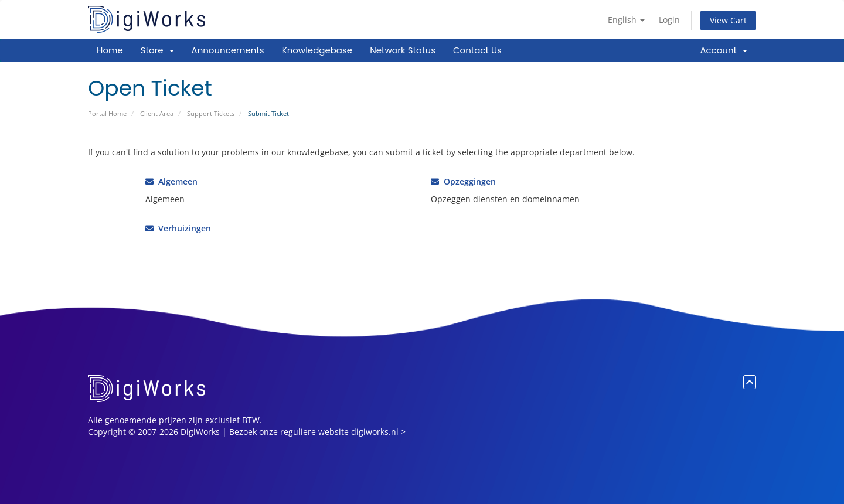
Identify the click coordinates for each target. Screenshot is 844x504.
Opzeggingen (463, 181)
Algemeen (171, 181)
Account (724, 50)
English (626, 20)
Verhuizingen (178, 228)
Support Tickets (211, 113)
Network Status (403, 50)
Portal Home (107, 113)
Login (669, 20)
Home (110, 50)
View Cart (728, 20)
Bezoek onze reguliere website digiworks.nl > (317, 432)
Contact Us (477, 50)
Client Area (157, 113)
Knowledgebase (317, 50)
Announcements (228, 50)
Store (157, 50)
